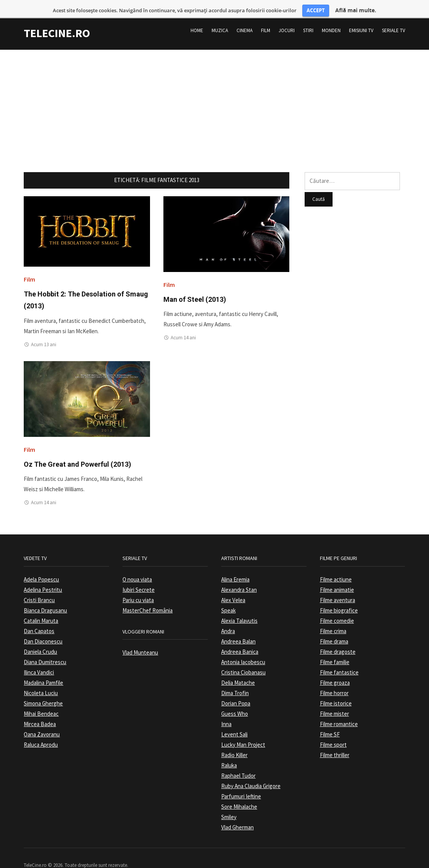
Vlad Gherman (237, 814)
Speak (228, 597)
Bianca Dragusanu (45, 597)
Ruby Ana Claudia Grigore (251, 773)
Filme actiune (336, 566)
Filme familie (335, 649)
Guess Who (235, 700)
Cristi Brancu (39, 587)
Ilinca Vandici (39, 659)
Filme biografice (339, 597)
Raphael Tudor (238, 762)
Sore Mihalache (239, 793)
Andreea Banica (240, 638)
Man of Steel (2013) (195, 286)
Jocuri (287, 17)
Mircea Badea (40, 711)
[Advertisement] (214, 90)
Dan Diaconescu (43, 628)
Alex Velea (233, 587)
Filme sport (333, 731)
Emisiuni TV (361, 17)
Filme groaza (335, 669)
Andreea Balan (238, 628)
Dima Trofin (235, 680)
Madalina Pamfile (43, 669)
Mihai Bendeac (41, 700)
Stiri (308, 17)
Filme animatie (337, 576)
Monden (331, 17)
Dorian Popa (236, 690)
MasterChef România (148, 597)
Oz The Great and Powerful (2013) (77, 451)
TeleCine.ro (57, 20)
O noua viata (137, 566)
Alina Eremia (235, 566)
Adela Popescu (41, 566)
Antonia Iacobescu (243, 649)
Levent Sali (234, 721)
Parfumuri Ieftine (241, 783)
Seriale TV (394, 17)
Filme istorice (336, 690)
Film (266, 17)
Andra (228, 618)
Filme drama (334, 628)
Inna (226, 711)
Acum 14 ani (183, 325)
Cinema (245, 17)
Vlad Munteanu (140, 639)
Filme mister (334, 700)
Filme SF (330, 721)
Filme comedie (337, 607)
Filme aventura (338, 587)
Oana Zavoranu (42, 721)
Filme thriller (335, 742)
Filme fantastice (339, 659)
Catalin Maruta (41, 607)
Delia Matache (238, 669)
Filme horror (334, 680)
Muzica (220, 17)
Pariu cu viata (138, 587)
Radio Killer (234, 742)
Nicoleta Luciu (41, 680)
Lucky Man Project (243, 731)
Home (197, 17)
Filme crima (333, 618)
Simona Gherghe (43, 690)
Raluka (229, 752)
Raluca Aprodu (41, 731)
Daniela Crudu (40, 638)
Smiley (229, 804)
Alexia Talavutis (239, 607)
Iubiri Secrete (139, 576)
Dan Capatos (39, 618)
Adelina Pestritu (43, 576)
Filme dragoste (338, 638)
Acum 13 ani (44, 331)
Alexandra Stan (239, 576)
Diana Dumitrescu (45, 649)
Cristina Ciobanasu (243, 659)
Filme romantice (339, 711)
